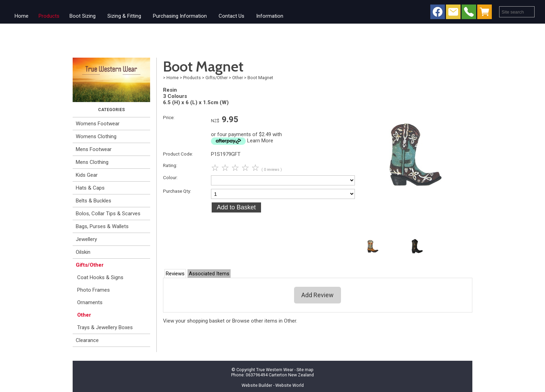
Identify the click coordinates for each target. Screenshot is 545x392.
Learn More (260, 141)
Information (270, 16)
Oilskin (83, 252)
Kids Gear (87, 175)
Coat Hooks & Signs (100, 277)
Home (22, 16)
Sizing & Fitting (124, 16)
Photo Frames (93, 290)
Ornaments (90, 302)
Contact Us (231, 16)
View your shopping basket (194, 321)
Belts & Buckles (93, 201)
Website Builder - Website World (273, 385)
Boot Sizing (83, 16)
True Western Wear (275, 370)
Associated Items (209, 274)
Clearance (87, 340)
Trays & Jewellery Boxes (105, 327)
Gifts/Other (90, 265)
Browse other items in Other (264, 321)
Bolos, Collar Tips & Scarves (108, 214)
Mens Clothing (92, 162)
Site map (305, 370)
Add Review (318, 295)
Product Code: (178, 154)
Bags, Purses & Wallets (102, 226)
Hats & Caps (90, 188)
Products (49, 16)
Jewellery (86, 239)
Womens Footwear (98, 124)
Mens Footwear (94, 149)
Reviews (175, 274)
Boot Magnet (260, 78)
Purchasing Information (180, 16)
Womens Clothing (96, 136)
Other (84, 315)
